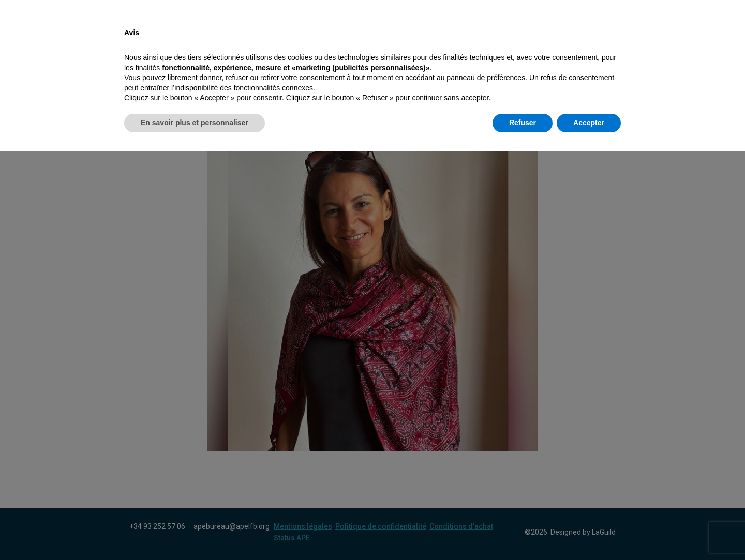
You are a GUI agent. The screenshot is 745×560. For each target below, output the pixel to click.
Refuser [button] (523, 532)
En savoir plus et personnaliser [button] (195, 532)
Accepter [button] (589, 532)
